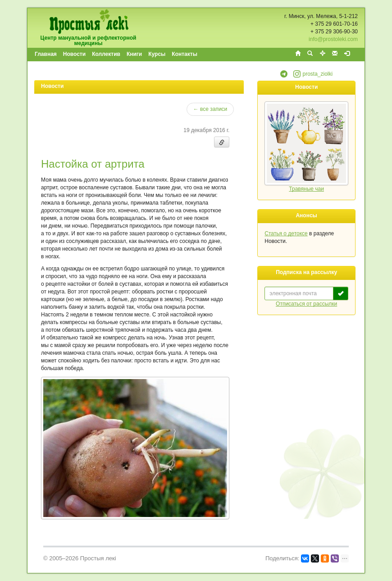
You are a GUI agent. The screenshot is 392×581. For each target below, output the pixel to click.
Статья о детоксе (286, 233)
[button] (284, 76)
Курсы (157, 54)
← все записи (210, 109)
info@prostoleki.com (333, 39)
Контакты (185, 54)
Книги (134, 54)
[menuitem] (46, 55)
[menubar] (116, 55)
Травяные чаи (306, 189)
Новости (74, 54)
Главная (46, 54)
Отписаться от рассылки (306, 304)
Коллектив (106, 54)
